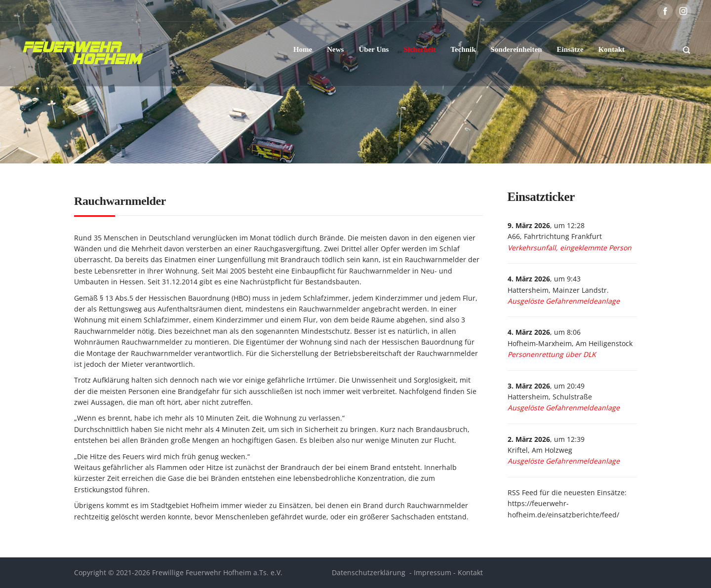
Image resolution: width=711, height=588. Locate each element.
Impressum (433, 572)
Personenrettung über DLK (552, 354)
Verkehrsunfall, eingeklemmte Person (570, 248)
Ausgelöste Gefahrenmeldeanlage (564, 301)
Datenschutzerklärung (369, 572)
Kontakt (470, 572)
